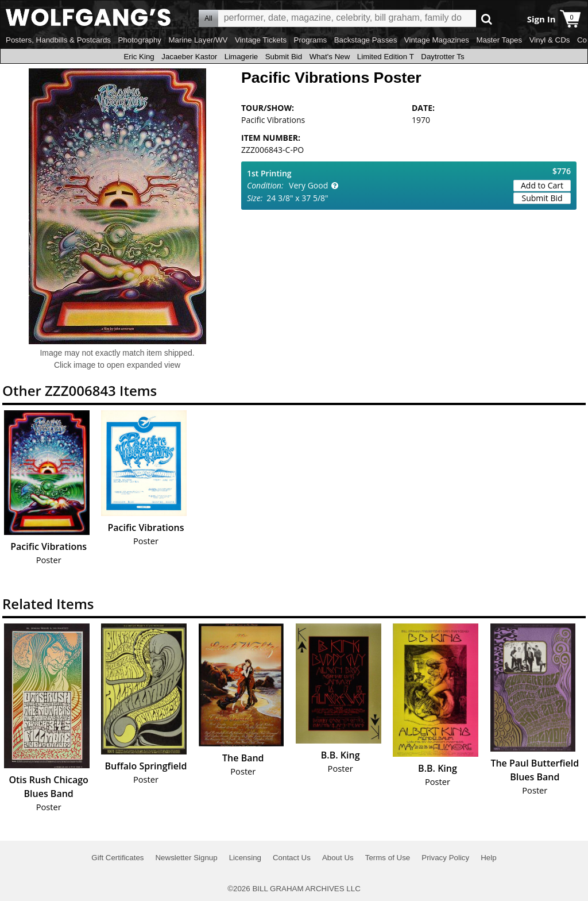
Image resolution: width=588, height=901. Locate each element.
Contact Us (292, 858)
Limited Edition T (386, 57)
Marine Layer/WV (198, 40)
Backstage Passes (366, 40)
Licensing (245, 858)
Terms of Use (388, 858)
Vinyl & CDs (550, 40)
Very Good (308, 185)
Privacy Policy (445, 858)
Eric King (139, 57)
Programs (311, 40)
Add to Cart (542, 185)
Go (487, 19)
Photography (140, 40)
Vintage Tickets (261, 40)
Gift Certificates (117, 858)
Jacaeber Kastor (189, 57)
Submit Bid (284, 57)
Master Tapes (499, 40)
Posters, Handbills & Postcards (58, 40)
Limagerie (241, 57)
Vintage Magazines (437, 40)
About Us (338, 858)
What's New (330, 57)
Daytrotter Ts (442, 57)
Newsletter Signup (186, 858)
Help (488, 858)
